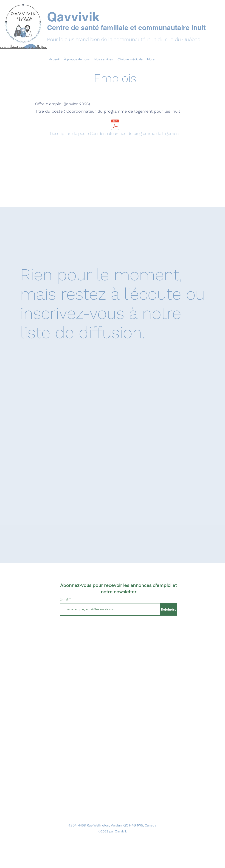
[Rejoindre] (169, 609)
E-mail (64, 599)
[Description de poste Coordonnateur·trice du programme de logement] (115, 129)
